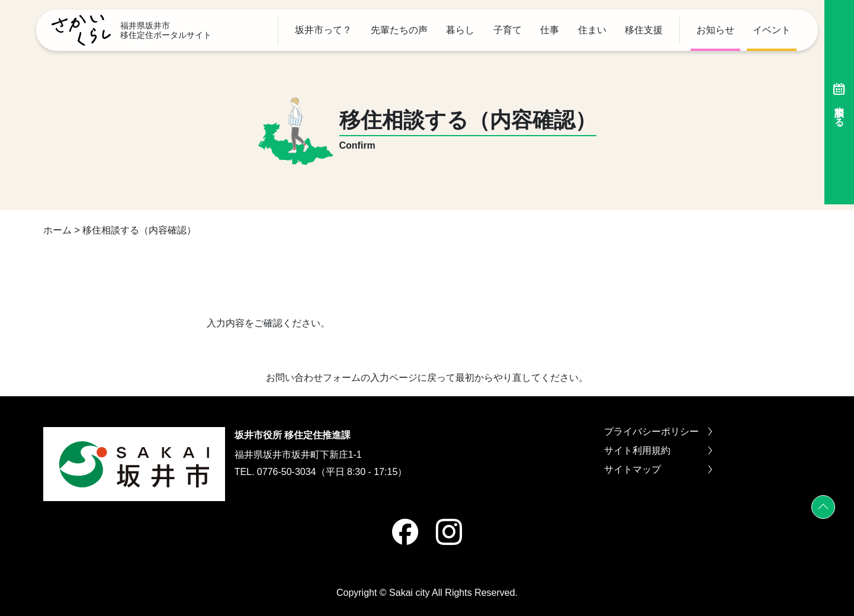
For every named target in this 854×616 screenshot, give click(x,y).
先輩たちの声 (399, 30)
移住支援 (644, 30)
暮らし (460, 30)
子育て (508, 30)
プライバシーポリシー (658, 432)
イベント (772, 30)
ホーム (57, 230)
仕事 (550, 30)
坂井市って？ (323, 30)
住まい (592, 30)
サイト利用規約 (658, 451)
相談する (839, 102)
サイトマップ (658, 470)
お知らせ (715, 30)
